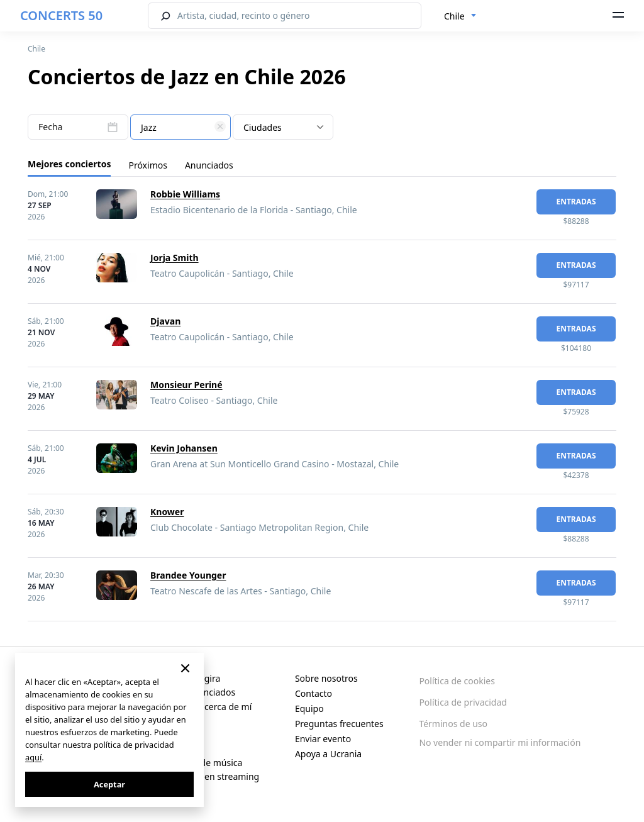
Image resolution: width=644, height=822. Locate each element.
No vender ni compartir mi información (500, 742)
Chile (36, 49)
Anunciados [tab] (209, 165)
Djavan (165, 321)
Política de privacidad (463, 702)
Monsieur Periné (186, 385)
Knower (167, 512)
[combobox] (460, 16)
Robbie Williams (185, 194)
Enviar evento (323, 739)
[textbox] (180, 128)
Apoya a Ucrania (328, 754)
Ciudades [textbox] (263, 127)
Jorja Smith (175, 258)
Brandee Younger (188, 575)
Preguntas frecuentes (339, 724)
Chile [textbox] (454, 16)
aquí (33, 757)
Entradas (576, 202)
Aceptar (109, 784)
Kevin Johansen (184, 448)
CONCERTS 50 (61, 15)
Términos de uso (453, 724)
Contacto (314, 693)
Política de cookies (457, 681)
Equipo (309, 708)
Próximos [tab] (147, 165)
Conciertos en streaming (208, 776)
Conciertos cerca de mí (205, 707)
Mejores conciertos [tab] (69, 164)
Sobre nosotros (326, 678)
